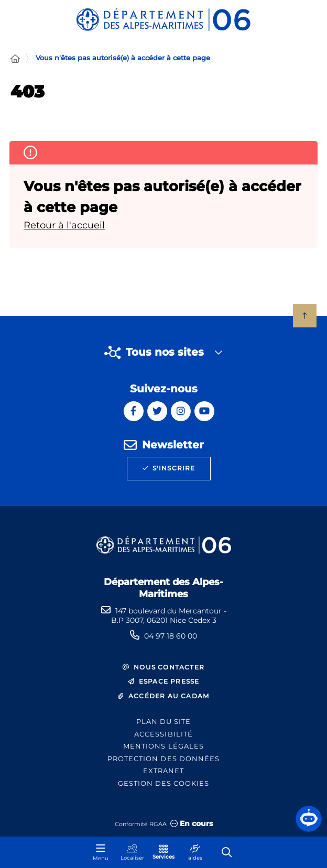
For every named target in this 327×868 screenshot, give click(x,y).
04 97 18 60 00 (171, 636)
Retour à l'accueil (64, 225)
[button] (309, 819)
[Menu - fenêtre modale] (101, 852)
